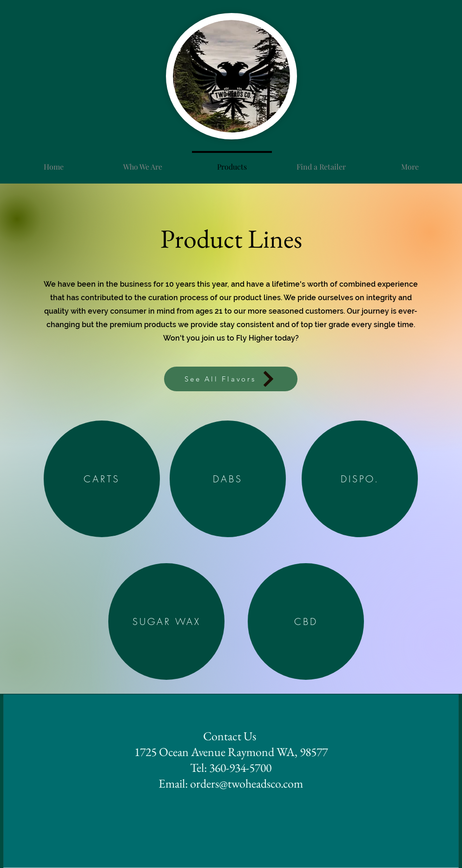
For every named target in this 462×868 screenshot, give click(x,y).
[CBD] (306, 621)
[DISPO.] (360, 479)
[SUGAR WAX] (166, 621)
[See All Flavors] (231, 379)
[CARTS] (102, 479)
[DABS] (228, 479)
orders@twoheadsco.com (247, 783)
